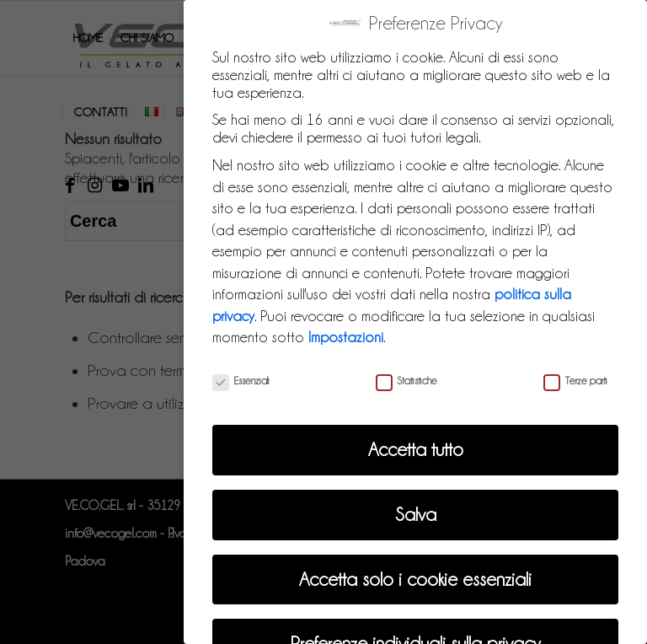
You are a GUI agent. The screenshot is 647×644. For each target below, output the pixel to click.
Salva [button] (416, 510)
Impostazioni (346, 332)
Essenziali (241, 376)
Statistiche (407, 376)
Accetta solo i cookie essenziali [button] (415, 574)
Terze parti (575, 376)
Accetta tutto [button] (416, 445)
